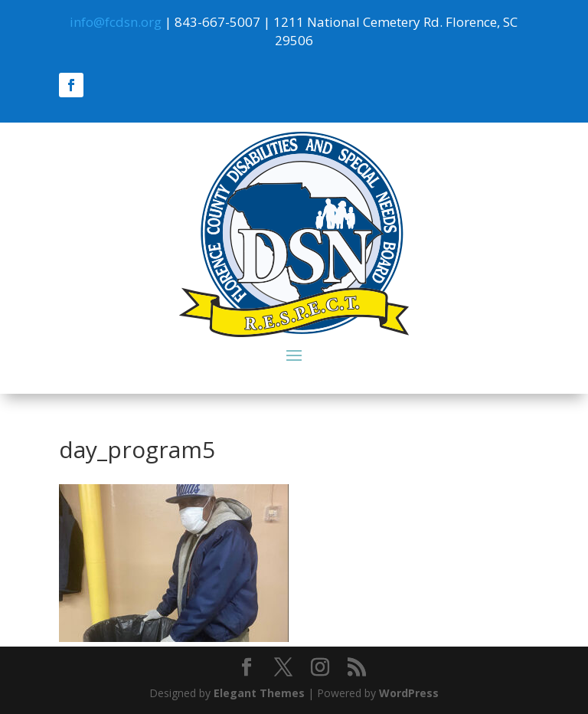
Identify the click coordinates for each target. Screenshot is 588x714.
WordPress (409, 693)
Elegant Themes (259, 693)
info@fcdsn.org (116, 22)
